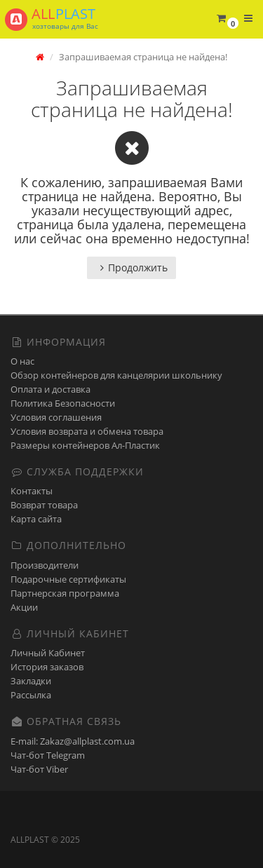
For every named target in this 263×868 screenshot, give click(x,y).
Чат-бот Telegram (48, 755)
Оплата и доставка (50, 389)
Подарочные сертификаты (68, 579)
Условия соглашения (56, 417)
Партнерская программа (65, 593)
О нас (22, 361)
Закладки (31, 681)
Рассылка (31, 695)
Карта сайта (36, 519)
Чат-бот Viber (39, 769)
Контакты (32, 491)
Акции (24, 607)
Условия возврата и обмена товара (87, 431)
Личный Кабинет (48, 653)
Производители (45, 565)
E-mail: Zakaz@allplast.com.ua (73, 741)
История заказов (47, 667)
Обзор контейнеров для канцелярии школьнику (116, 375)
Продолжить (131, 267)
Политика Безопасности (63, 403)
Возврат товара (44, 505)
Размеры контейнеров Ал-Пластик (85, 445)
